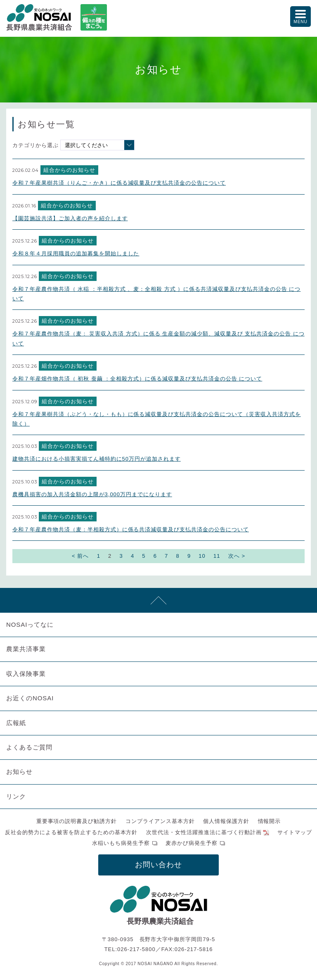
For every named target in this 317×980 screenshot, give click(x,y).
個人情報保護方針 (226, 821)
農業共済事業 (26, 649)
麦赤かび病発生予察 (192, 843)
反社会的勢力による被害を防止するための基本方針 (71, 832)
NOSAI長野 (39, 17)
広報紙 (16, 723)
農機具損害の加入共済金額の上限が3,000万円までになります (92, 494)
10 (202, 556)
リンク (16, 796)
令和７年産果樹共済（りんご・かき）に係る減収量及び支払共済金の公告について (119, 183)
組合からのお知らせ (69, 170)
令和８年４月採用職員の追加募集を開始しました (76, 253)
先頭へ (158, 600)
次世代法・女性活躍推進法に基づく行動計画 (204, 832)
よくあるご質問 (29, 747)
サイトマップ (295, 832)
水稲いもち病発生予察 (121, 843)
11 (217, 556)
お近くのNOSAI (30, 698)
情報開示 (270, 821)
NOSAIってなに (30, 624)
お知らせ (19, 772)
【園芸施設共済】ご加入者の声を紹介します (70, 218)
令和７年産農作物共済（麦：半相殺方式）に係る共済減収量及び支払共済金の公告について (131, 529)
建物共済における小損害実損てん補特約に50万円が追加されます (97, 459)
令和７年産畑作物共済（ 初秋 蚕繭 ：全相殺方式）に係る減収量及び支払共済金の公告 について (137, 379)
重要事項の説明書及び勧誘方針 (77, 821)
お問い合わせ (158, 865)
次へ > (237, 556)
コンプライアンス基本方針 (160, 821)
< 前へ (80, 556)
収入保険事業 (26, 674)
